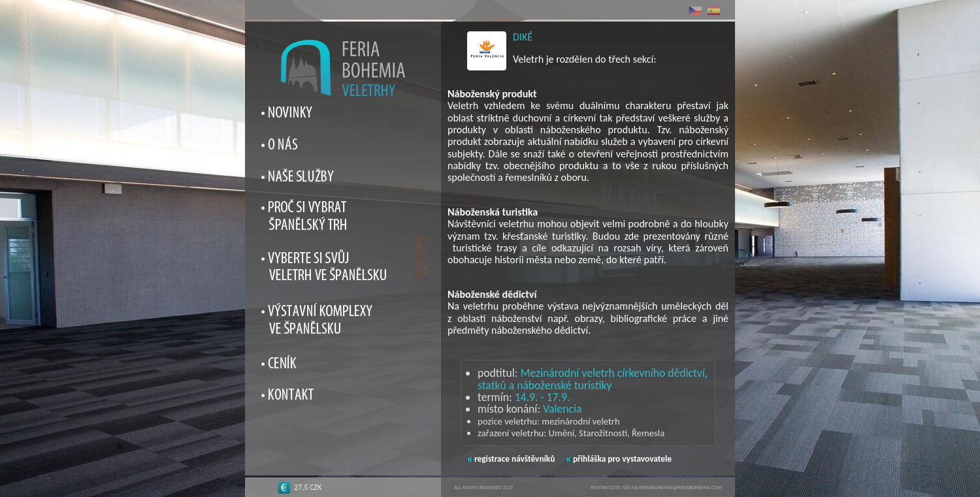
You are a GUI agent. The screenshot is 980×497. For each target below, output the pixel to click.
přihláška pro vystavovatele (619, 459)
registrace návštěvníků (511, 459)
